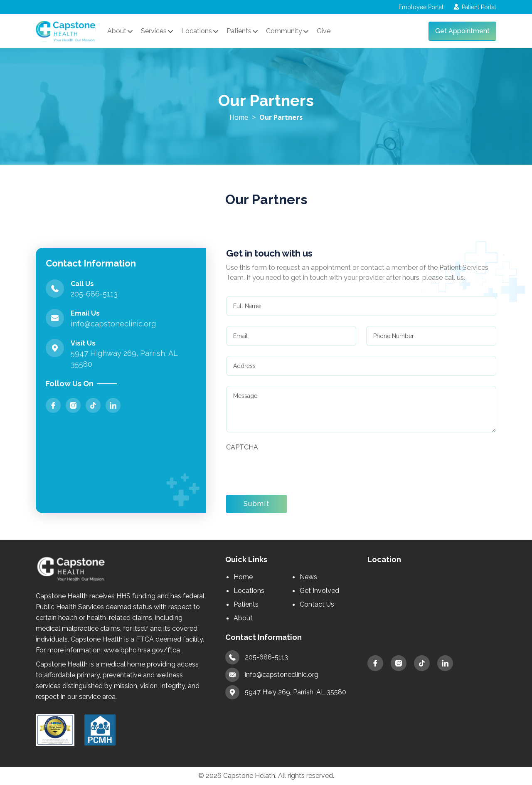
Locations (249, 591)
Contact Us (317, 604)
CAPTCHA (242, 447)
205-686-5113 (257, 657)
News (308, 577)
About (243, 618)
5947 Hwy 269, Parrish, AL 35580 (286, 692)
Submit (257, 504)
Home (239, 117)
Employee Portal (420, 7)
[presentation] (289, 469)
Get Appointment (462, 31)
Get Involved (319, 591)
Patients (246, 604)
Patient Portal (475, 7)
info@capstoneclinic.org (272, 675)
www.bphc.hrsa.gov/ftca (142, 650)
